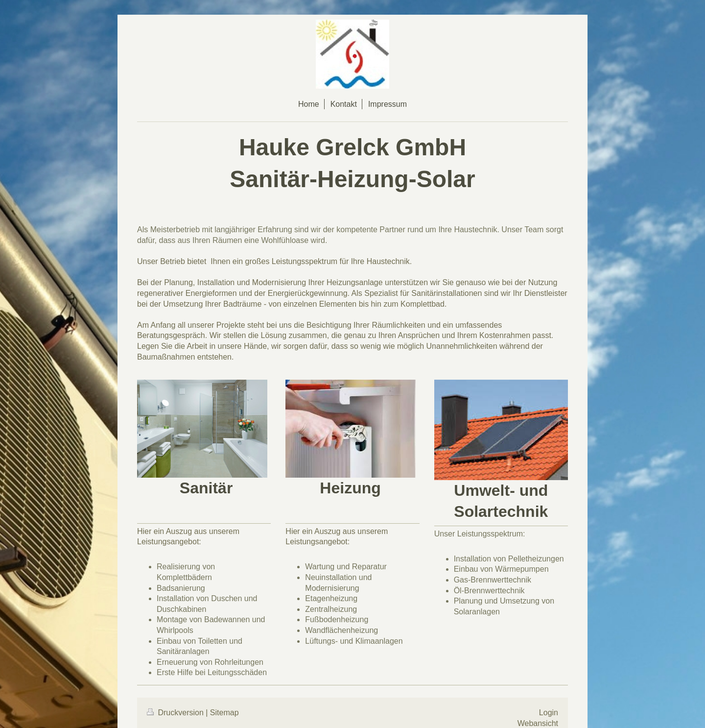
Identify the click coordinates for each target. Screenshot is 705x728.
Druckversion (176, 713)
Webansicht (538, 723)
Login (549, 713)
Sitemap (224, 713)
